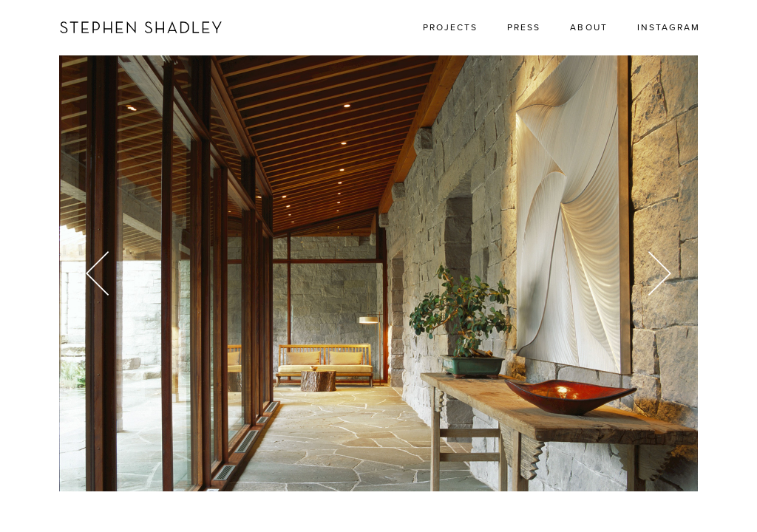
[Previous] (103, 273)
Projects (450, 27)
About (588, 27)
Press (524, 27)
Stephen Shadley (141, 28)
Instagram (669, 27)
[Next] (654, 273)
